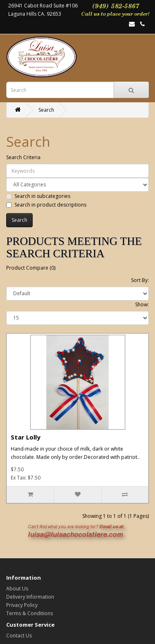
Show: (142, 304)
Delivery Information (30, 597)
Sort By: (140, 280)
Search (46, 110)
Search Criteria (23, 157)
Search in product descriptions (46, 205)
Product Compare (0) (31, 268)
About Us (17, 589)
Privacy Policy (22, 605)
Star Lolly (26, 437)
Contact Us (19, 636)
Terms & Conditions (30, 613)
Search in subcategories (38, 196)
